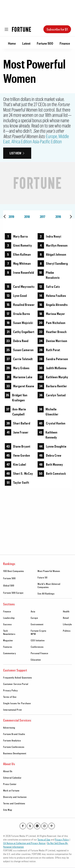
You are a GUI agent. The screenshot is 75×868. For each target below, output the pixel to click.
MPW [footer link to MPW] (33, 634)
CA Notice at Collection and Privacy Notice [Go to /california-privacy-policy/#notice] (24, 843)
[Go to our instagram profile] (44, 826)
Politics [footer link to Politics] (67, 631)
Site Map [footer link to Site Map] (8, 810)
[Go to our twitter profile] (30, 826)
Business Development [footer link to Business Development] (15, 753)
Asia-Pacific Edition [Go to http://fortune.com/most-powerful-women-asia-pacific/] (47, 141)
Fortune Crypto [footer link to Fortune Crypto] (38, 631)
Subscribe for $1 (57, 29)
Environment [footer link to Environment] (37, 624)
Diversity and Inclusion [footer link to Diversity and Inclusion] (15, 797)
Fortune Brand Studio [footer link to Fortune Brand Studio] (14, 734)
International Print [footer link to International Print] (12, 710)
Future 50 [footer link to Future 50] (42, 577)
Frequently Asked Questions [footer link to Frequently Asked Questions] (18, 677)
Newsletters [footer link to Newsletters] (9, 634)
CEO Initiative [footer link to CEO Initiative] (38, 640)
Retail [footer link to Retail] (66, 618)
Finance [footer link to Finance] (7, 611)
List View (15, 153)
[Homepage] (21, 29)
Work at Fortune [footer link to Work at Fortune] (11, 790)
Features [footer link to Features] (8, 647)
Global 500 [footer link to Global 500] (9, 585)
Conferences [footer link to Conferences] (37, 647)
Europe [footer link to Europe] (34, 618)
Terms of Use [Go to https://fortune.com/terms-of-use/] (44, 839)
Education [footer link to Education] (36, 660)
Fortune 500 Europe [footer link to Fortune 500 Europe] (13, 593)
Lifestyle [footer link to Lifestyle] (67, 624)
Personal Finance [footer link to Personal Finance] (39, 653)
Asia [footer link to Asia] (33, 611)
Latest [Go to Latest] (26, 43)
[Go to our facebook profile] (23, 826)
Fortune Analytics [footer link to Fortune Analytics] (12, 740)
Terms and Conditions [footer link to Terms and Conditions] (14, 803)
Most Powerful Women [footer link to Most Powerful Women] (49, 571)
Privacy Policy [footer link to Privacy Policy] (10, 690)
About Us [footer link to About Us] (8, 771)
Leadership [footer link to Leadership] (9, 618)
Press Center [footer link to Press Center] (10, 784)
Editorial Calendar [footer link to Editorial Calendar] (12, 778)
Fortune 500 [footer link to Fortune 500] (9, 578)
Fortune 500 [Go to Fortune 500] (45, 43)
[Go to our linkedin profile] (37, 826)
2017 (42, 217)
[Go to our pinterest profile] (52, 826)
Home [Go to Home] (12, 43)
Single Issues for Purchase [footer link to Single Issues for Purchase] (17, 703)
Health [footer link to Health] (66, 611)
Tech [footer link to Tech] (5, 631)
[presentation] (5, 217)
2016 (58, 217)
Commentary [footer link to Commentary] (10, 653)
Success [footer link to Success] (7, 624)
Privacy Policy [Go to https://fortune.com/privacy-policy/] (62, 839)
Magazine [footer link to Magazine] (8, 640)
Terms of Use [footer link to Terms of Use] (10, 697)
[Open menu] (6, 29)
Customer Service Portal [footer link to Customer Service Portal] (16, 684)
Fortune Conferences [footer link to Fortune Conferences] (14, 747)
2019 (11, 217)
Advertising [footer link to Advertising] (9, 728)
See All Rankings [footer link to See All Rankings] (46, 593)
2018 (27, 217)
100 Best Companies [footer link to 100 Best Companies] (14, 571)
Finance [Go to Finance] (65, 43)
